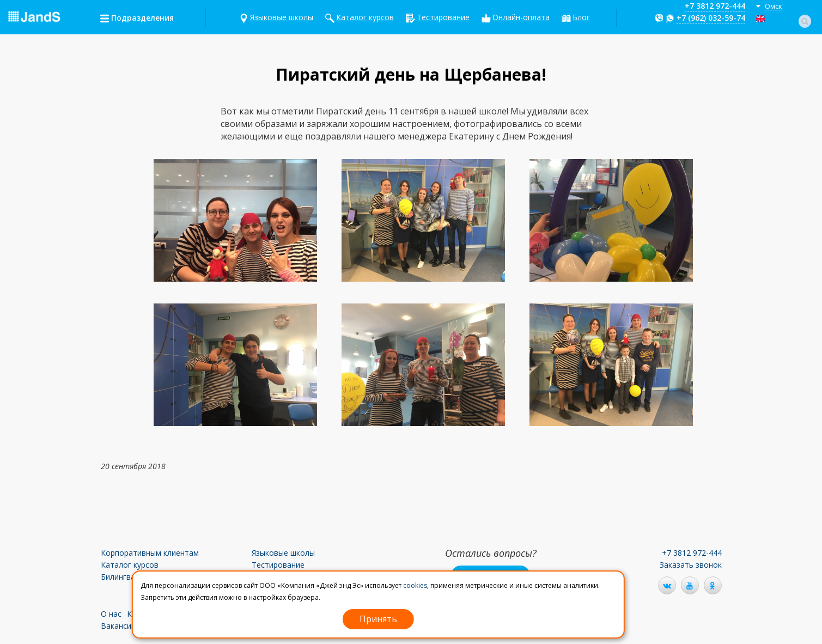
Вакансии (118, 626)
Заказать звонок (691, 565)
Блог (581, 17)
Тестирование (443, 17)
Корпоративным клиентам (150, 553)
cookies (415, 585)
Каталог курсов (365, 17)
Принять (378, 619)
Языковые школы (282, 17)
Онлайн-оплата (521, 17)
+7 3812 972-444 (715, 6)
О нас (111, 614)
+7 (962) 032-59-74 (711, 18)
